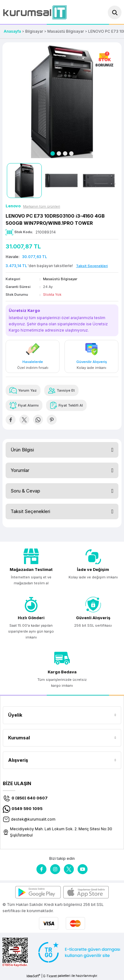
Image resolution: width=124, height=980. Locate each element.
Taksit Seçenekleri (30, 511)
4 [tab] (71, 153)
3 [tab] (65, 153)
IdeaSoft (33, 976)
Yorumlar (20, 470)
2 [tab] (59, 153)
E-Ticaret (50, 976)
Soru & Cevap (25, 491)
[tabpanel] (62, 102)
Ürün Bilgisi (22, 450)
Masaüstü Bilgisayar (60, 279)
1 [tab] (53, 153)
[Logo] (35, 12)
